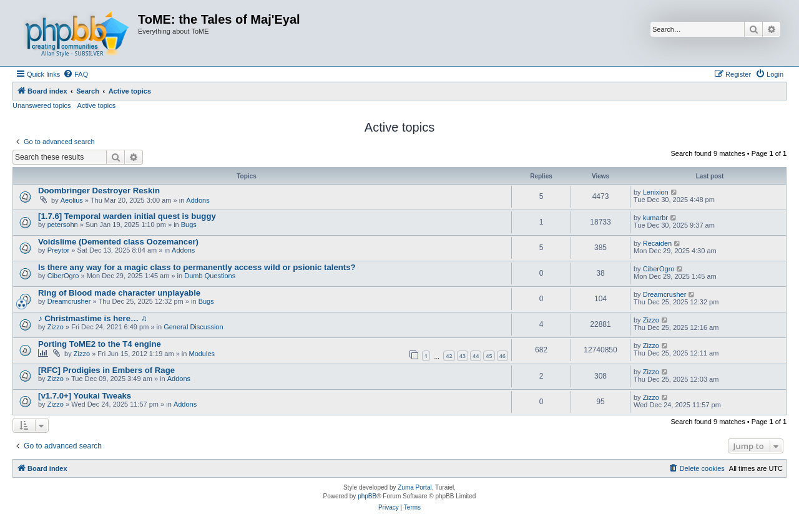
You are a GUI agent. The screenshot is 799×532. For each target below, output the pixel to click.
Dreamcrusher (69, 301)
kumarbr (655, 218)
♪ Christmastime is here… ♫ (93, 318)
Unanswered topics (42, 105)
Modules (202, 354)
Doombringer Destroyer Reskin (99, 191)
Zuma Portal (414, 487)
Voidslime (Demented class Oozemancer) (118, 242)
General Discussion (193, 327)
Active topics (97, 105)
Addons (198, 200)
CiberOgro (63, 276)
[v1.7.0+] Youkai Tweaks (85, 396)
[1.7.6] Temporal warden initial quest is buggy (127, 216)
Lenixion (656, 192)
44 (476, 356)
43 (463, 356)
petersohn (63, 225)
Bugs (189, 225)
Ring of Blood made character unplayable (119, 293)
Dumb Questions (210, 276)
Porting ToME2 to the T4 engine (100, 344)
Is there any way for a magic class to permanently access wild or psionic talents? (197, 267)
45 (489, 356)
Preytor (58, 250)
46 (502, 356)
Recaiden (657, 243)
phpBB (367, 496)
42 (449, 356)
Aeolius (72, 200)
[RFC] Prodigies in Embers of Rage (106, 370)
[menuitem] (76, 74)
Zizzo (56, 327)
